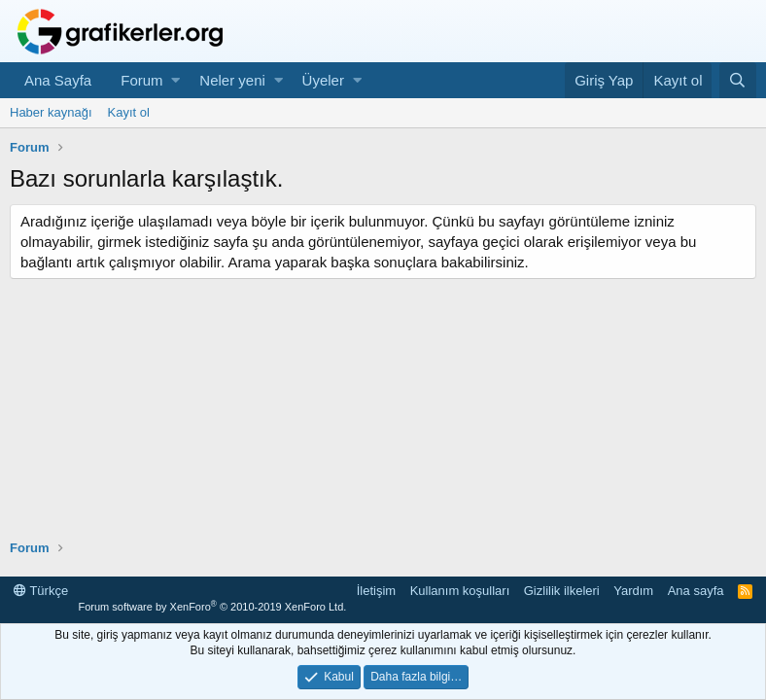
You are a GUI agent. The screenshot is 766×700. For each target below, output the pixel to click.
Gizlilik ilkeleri (562, 591)
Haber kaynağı (51, 112)
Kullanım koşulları (460, 591)
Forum (141, 80)
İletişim (376, 591)
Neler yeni (232, 80)
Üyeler (323, 80)
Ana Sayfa (58, 80)
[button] (175, 80)
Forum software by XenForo (212, 607)
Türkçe (41, 591)
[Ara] (738, 80)
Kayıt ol (129, 112)
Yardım (633, 591)
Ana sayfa (696, 591)
